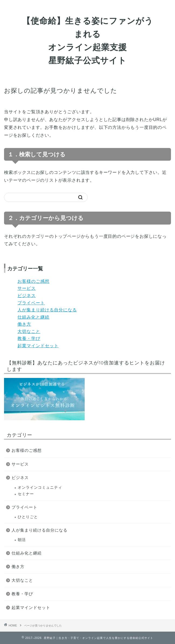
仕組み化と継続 (33, 317)
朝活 (22, 540)
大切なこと (29, 331)
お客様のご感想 (33, 281)
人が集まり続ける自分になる (47, 310)
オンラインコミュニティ (40, 488)
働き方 (24, 324)
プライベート (31, 303)
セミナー (26, 494)
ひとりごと (28, 517)
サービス (27, 288)
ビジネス (27, 296)
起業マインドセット (38, 346)
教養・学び (29, 338)
